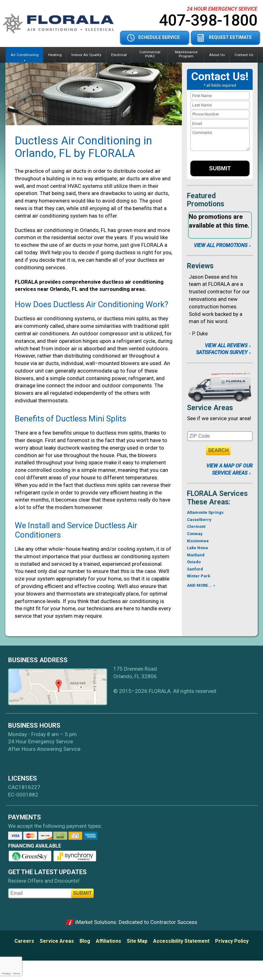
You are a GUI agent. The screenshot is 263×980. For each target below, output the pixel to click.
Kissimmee (198, 541)
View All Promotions (221, 245)
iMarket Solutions (96, 922)
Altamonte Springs (205, 512)
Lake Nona (197, 548)
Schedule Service (159, 37)
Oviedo (194, 562)
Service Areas (210, 408)
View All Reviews (226, 346)
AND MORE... (199, 585)
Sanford (195, 569)
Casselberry (199, 520)
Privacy (6, 974)
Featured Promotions (206, 200)
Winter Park (199, 576)
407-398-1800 (208, 20)
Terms (17, 974)
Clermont (196, 526)
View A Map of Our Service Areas (229, 469)
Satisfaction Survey (222, 352)
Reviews (200, 266)
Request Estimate (230, 37)
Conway (195, 534)
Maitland (196, 555)
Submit (220, 168)
